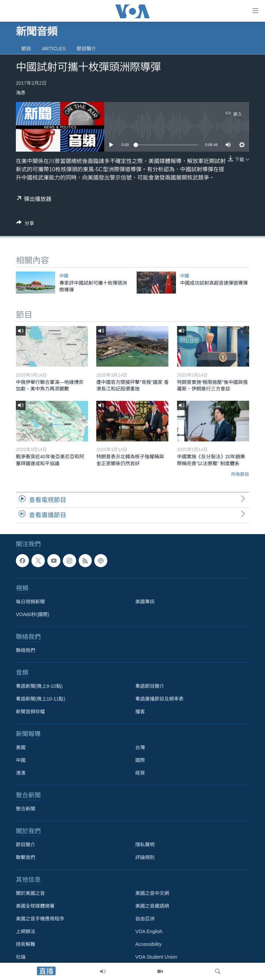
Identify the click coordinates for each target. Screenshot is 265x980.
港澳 (21, 773)
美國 (21, 747)
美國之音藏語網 (152, 906)
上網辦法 (26, 931)
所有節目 (240, 474)
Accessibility (148, 944)
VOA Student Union (156, 957)
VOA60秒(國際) (32, 614)
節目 (26, 49)
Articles (54, 49)
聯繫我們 (26, 857)
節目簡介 (86, 49)
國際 (140, 760)
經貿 (140, 773)
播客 (140, 712)
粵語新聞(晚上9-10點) (39, 686)
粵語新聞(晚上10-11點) (41, 699)
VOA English (149, 931)
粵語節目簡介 (150, 686)
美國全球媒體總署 (35, 906)
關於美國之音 (30, 893)
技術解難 (26, 944)
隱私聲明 (145, 845)
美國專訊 (145, 602)
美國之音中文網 (152, 893)
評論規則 (145, 857)
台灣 (140, 747)
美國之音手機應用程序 (40, 919)
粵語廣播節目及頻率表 (159, 699)
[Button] (25, 224)
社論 (21, 957)
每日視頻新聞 (30, 602)
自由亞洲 (145, 919)
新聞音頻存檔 (30, 712)
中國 (64, 276)
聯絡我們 (26, 650)
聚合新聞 (26, 809)
